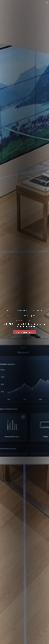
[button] (47, 2)
